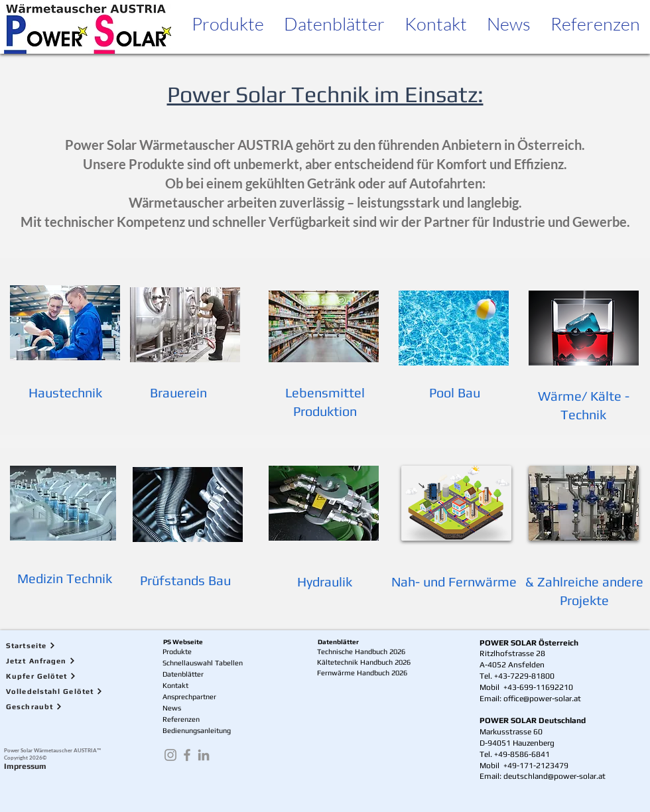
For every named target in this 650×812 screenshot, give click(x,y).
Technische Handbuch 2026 (361, 651)
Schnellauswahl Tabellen (203, 663)
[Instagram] (170, 755)
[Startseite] (63, 646)
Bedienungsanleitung (197, 730)
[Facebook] (187, 755)
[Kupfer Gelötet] (63, 676)
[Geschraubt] (63, 707)
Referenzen (181, 719)
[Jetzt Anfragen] (63, 661)
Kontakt (175, 685)
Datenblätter (183, 674)
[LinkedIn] (204, 755)
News (172, 708)
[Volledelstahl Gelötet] (63, 692)
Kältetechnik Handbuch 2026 (364, 662)
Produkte (177, 651)
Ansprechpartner (189, 697)
